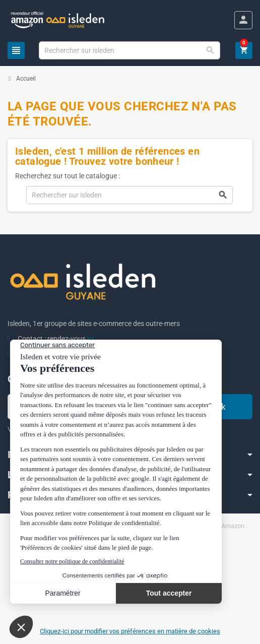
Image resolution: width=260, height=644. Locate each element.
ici (90, 339)
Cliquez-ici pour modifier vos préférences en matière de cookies (130, 631)
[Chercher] (129, 50)
